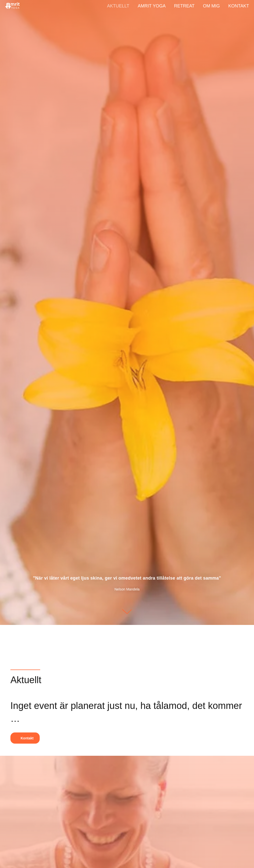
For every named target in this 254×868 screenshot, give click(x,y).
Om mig (211, 6)
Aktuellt (118, 6)
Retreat (184, 6)
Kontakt (239, 6)
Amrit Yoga (152, 6)
